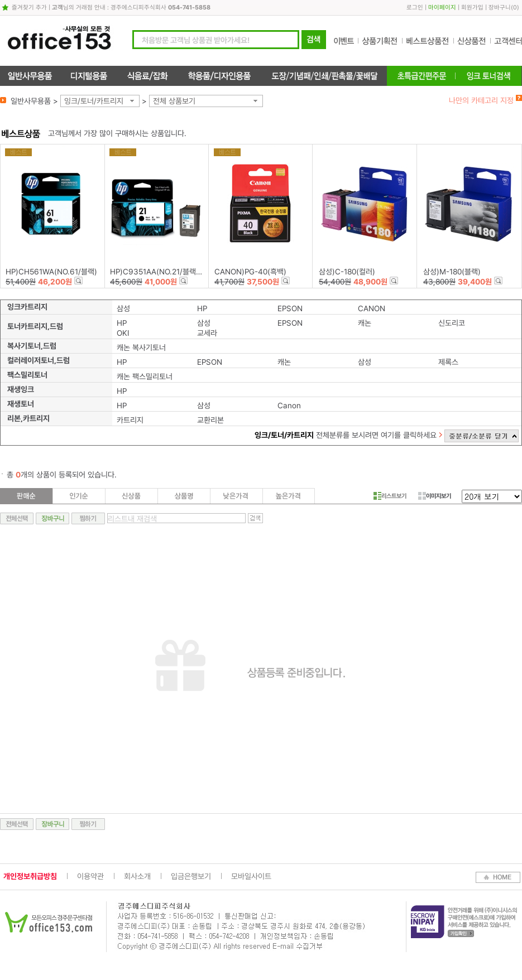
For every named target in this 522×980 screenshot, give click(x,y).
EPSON (290, 308)
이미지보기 (435, 496)
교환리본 (210, 420)
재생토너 (21, 404)
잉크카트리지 (27, 307)
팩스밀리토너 (27, 375)
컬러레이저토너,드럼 (39, 360)
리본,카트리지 (28, 418)
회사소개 (137, 876)
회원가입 (472, 8)
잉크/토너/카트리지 (94, 101)
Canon (289, 405)
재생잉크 (21, 389)
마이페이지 (442, 8)
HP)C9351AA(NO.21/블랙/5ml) (162, 272)
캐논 (365, 323)
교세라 (207, 333)
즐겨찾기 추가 (29, 8)
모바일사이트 (251, 876)
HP (202, 308)
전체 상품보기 (174, 101)
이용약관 (90, 876)
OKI (123, 333)
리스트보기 (390, 496)
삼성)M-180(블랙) (452, 272)
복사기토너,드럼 (32, 346)
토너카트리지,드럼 (35, 326)
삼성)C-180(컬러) (347, 272)
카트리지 (130, 420)
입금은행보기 (191, 876)
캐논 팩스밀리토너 (145, 376)
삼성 (123, 308)
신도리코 (452, 323)
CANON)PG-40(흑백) (250, 272)
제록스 (448, 362)
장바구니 (500, 8)
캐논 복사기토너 (141, 347)
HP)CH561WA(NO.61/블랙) (51, 272)
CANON (372, 308)
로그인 (415, 8)
